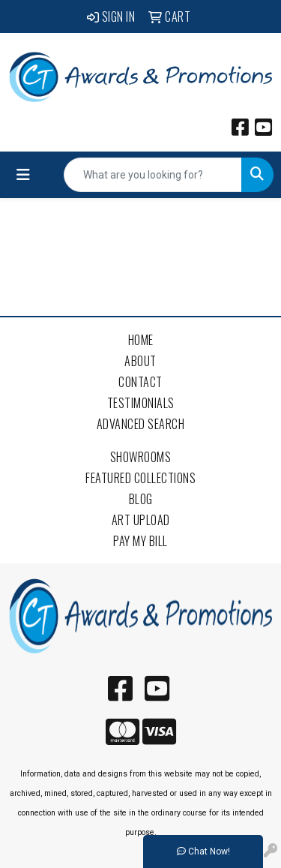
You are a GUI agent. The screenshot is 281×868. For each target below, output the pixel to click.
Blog (141, 499)
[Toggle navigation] (23, 175)
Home (141, 340)
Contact (140, 382)
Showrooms (141, 457)
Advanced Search (141, 424)
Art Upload (141, 520)
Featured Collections (140, 478)
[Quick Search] (153, 175)
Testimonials (141, 403)
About (140, 361)
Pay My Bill (140, 541)
